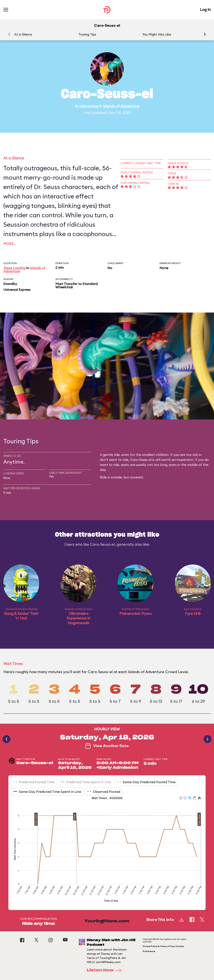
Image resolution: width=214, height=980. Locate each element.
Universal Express (17, 290)
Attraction (89, 106)
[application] (107, 850)
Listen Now (105, 970)
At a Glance (23, 34)
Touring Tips (87, 34)
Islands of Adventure (121, 106)
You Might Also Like (157, 34)
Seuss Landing (14, 268)
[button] (205, 34)
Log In (205, 10)
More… (10, 244)
